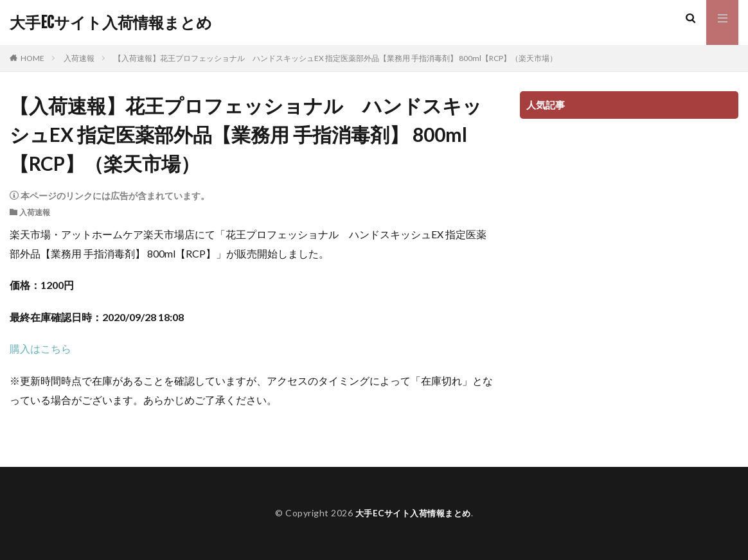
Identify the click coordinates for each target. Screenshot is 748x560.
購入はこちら (40, 348)
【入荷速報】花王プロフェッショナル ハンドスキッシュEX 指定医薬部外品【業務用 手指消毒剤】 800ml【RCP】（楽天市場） (335, 58)
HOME (32, 58)
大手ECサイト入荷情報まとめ (111, 22)
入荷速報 (79, 58)
